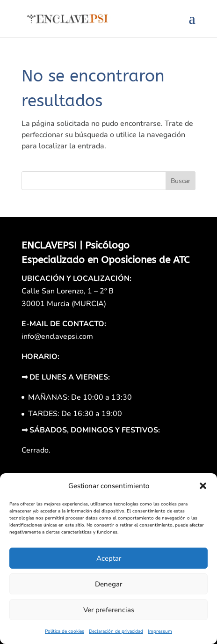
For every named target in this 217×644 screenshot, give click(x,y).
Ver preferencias (109, 610)
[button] (203, 486)
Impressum (160, 631)
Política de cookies (65, 631)
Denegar (108, 584)
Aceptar (109, 558)
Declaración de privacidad (116, 631)
